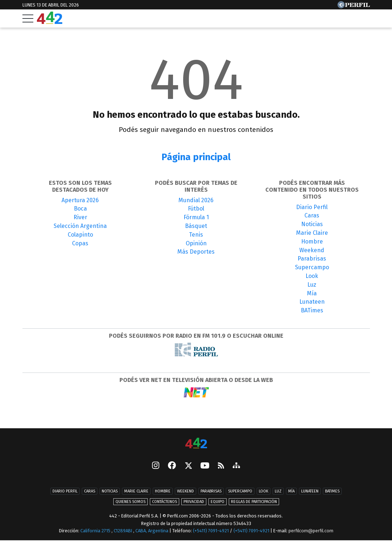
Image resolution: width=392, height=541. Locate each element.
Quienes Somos (130, 502)
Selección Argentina (80, 226)
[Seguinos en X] (188, 466)
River (80, 217)
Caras (312, 215)
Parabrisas (312, 259)
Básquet (196, 226)
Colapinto (80, 235)
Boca (80, 209)
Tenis (196, 235)
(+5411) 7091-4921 (211, 531)
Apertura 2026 (80, 200)
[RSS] (221, 466)
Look (312, 276)
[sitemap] (236, 466)
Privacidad (194, 502)
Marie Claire (312, 233)
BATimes (312, 310)
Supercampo (312, 267)
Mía (312, 293)
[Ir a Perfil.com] (354, 6)
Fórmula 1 (196, 217)
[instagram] (156, 466)
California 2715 (96, 531)
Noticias (312, 224)
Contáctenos (165, 502)
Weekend (312, 250)
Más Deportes (196, 252)
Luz (312, 285)
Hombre (312, 242)
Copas (80, 243)
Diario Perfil (312, 207)
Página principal (196, 157)
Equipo (218, 502)
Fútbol (196, 209)
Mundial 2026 (196, 200)
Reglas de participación (254, 502)
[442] (196, 444)
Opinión (196, 243)
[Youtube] (205, 466)
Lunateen (312, 302)
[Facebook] (172, 466)
